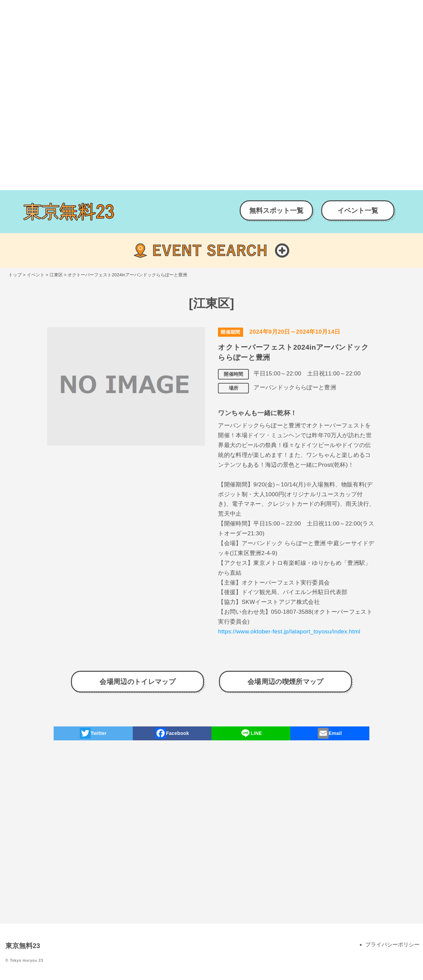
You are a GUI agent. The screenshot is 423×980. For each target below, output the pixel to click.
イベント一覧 (358, 210)
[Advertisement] (204, 48)
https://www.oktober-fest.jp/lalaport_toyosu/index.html (289, 632)
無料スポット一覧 (276, 210)
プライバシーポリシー (392, 945)
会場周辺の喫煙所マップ (286, 682)
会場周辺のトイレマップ (137, 682)
